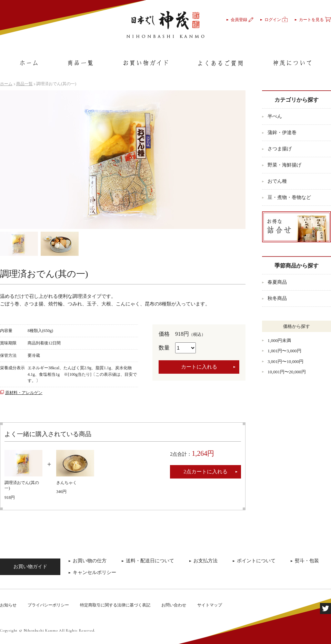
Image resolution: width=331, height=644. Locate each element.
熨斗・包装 (307, 561)
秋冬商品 (277, 298)
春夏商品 (277, 282)
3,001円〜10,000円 (285, 361)
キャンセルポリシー (94, 572)
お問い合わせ (174, 605)
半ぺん (275, 116)
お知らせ (8, 605)
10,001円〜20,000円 (287, 372)
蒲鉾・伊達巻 (282, 133)
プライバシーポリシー (48, 605)
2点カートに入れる (205, 472)
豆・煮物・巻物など (289, 197)
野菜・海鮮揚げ (284, 165)
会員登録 (242, 20)
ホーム (6, 84)
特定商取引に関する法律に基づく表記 (115, 605)
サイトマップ (210, 605)
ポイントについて (256, 561)
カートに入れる (199, 367)
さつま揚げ (280, 149)
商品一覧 (24, 84)
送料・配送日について (150, 561)
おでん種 (277, 181)
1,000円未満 (279, 340)
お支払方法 (205, 561)
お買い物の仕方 (90, 561)
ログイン (276, 20)
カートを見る (315, 20)
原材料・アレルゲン (24, 393)
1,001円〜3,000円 (284, 351)
